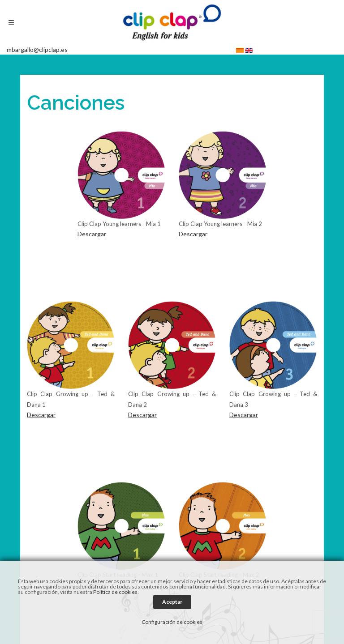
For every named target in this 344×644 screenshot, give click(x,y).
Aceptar (172, 602)
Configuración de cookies (172, 622)
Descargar (92, 234)
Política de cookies (115, 592)
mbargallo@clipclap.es (37, 49)
